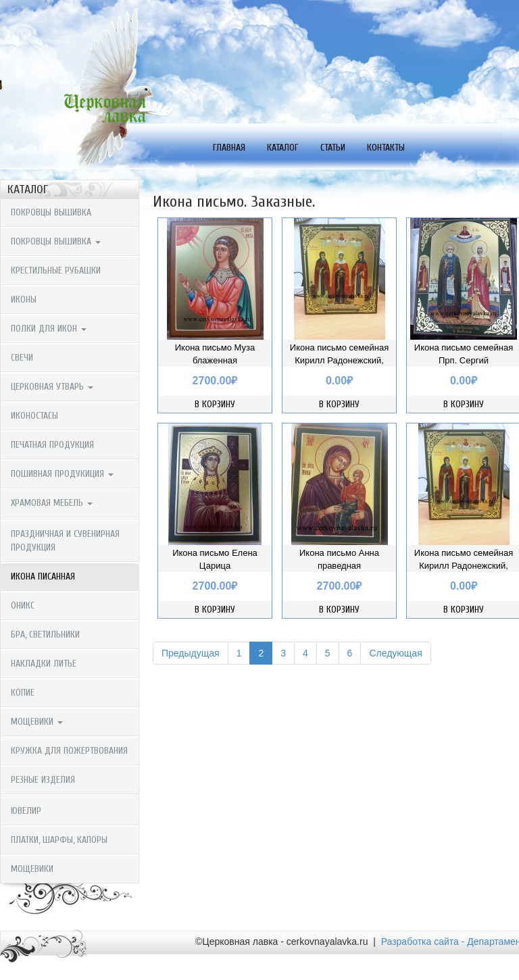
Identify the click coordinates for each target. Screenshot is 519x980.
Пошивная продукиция (62, 474)
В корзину (215, 404)
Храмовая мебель (52, 503)
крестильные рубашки (56, 270)
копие (23, 693)
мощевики (37, 722)
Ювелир (26, 811)
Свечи (22, 358)
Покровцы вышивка (51, 212)
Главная (229, 148)
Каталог (283, 148)
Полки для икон (49, 329)
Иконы (24, 300)
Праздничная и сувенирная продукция (65, 541)
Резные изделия (43, 780)
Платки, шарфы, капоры (59, 840)
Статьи (333, 148)
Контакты (386, 148)
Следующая (395, 653)
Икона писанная (43, 576)
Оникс (23, 605)
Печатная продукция (52, 445)
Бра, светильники (45, 635)
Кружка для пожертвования (69, 751)
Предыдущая (191, 653)
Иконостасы (34, 416)
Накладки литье (44, 664)
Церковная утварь (52, 387)
